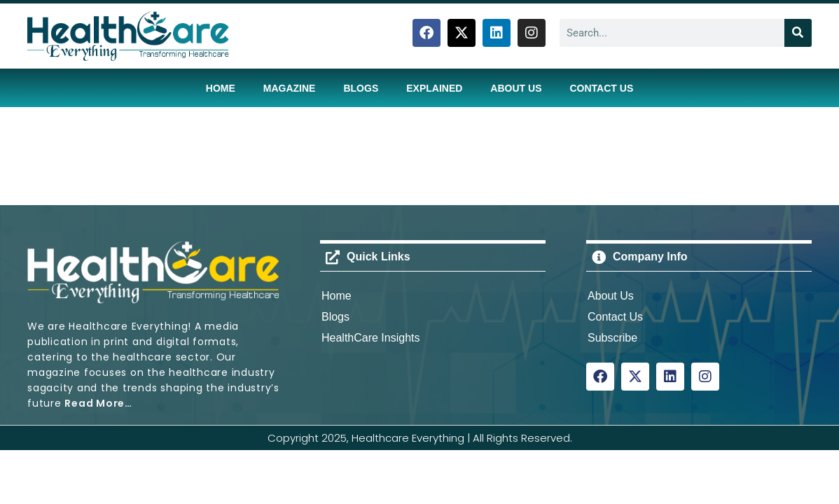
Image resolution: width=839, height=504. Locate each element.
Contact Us (601, 88)
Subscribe (612, 338)
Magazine (290, 88)
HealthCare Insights (371, 338)
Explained (434, 88)
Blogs (361, 88)
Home (221, 88)
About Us (516, 88)
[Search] (798, 33)
